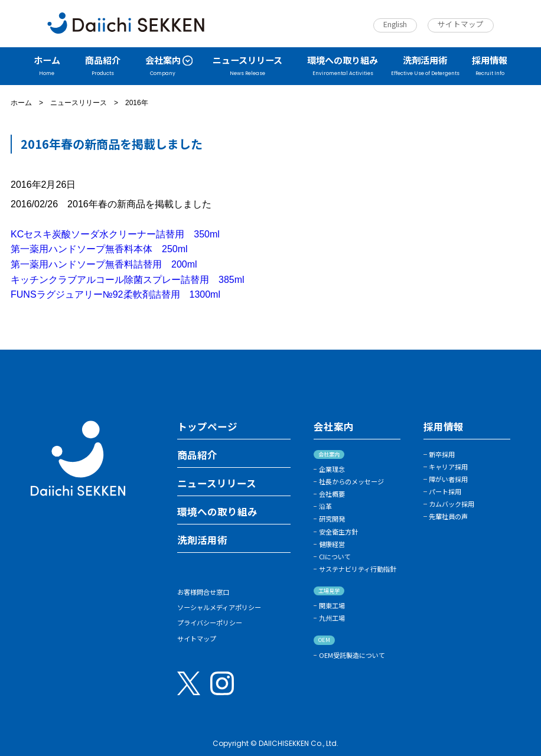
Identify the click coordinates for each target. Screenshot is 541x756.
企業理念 (332, 469)
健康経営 (332, 544)
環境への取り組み (217, 512)
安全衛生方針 (338, 532)
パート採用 (445, 491)
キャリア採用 (448, 467)
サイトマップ (461, 24)
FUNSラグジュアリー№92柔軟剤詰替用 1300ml (115, 294)
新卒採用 (442, 454)
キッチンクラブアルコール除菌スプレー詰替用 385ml (128, 280)
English (395, 24)
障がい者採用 (448, 479)
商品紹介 (197, 455)
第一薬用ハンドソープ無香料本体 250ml (99, 249)
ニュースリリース (79, 103)
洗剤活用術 (202, 540)
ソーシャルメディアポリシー (219, 607)
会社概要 (332, 494)
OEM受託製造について (352, 655)
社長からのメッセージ (351, 481)
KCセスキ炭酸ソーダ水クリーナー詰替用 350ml (115, 234)
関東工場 (332, 605)
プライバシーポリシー (210, 623)
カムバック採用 (452, 504)
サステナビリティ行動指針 (358, 569)
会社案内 (334, 427)
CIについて (335, 556)
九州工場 (332, 618)
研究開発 (332, 519)
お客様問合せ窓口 (203, 592)
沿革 (325, 506)
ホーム (21, 103)
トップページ (207, 427)
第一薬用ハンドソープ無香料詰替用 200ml (104, 264)
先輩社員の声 (448, 516)
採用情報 (444, 427)
